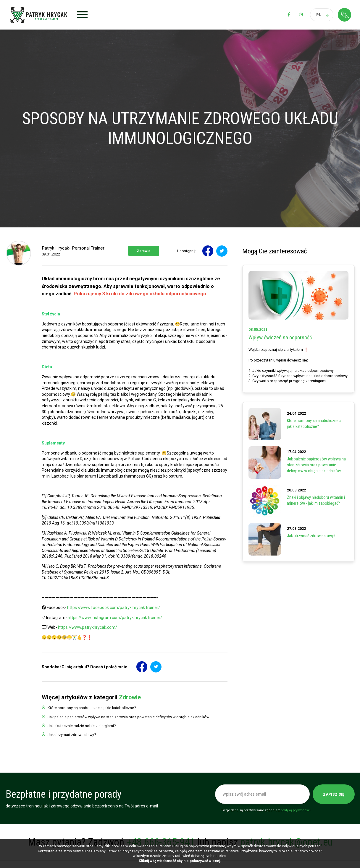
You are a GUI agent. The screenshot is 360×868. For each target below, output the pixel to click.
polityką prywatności (296, 810)
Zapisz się (334, 794)
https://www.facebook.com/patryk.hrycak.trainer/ (114, 608)
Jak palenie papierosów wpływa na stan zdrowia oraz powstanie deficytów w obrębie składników (128, 717)
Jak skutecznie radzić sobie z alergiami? (82, 726)
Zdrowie (144, 251)
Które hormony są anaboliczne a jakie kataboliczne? (92, 708)
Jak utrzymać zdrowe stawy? (72, 735)
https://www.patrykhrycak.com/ (88, 627)
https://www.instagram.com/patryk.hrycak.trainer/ (115, 618)
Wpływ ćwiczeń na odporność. (281, 337)
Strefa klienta (344, 15)
